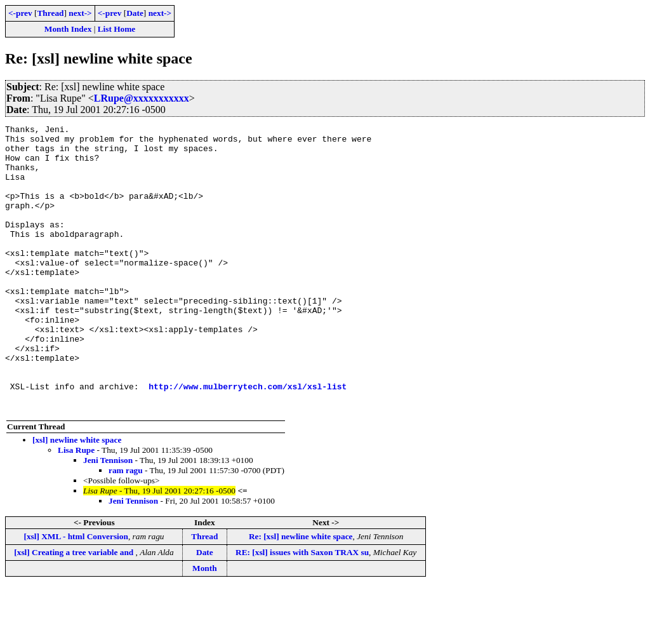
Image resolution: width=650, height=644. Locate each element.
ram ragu (126, 527)
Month (205, 625)
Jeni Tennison (108, 517)
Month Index (68, 29)
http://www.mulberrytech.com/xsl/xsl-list (248, 439)
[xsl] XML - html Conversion (76, 594)
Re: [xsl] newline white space (301, 594)
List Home (117, 29)
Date (135, 13)
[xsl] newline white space (77, 497)
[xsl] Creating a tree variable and (75, 609)
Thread (50, 13)
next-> (80, 13)
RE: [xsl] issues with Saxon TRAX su (302, 609)
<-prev (20, 13)
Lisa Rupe (76, 507)
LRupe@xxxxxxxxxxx (142, 98)
